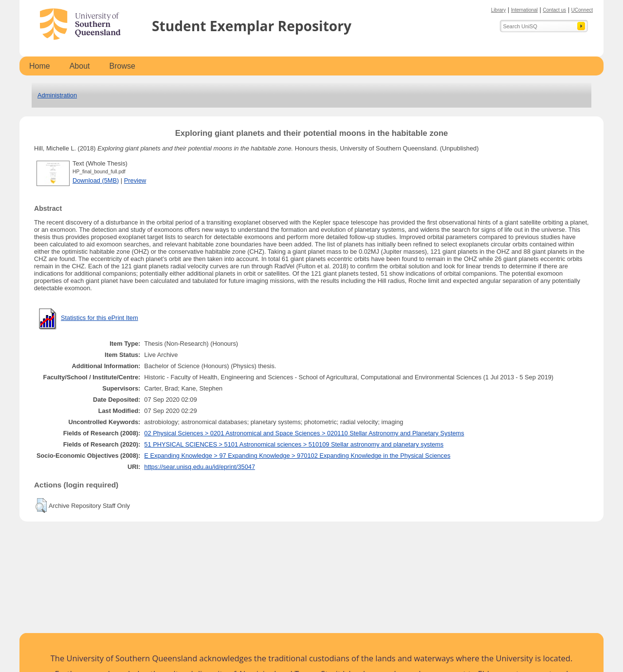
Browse (122, 66)
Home (40, 66)
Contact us (554, 10)
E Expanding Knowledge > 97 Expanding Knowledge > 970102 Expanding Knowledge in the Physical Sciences (297, 456)
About (80, 66)
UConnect (582, 10)
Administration (57, 95)
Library (499, 10)
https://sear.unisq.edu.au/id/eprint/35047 (200, 467)
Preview (135, 180)
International (524, 10)
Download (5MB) (96, 180)
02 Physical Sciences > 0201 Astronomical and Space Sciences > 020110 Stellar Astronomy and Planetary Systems (304, 433)
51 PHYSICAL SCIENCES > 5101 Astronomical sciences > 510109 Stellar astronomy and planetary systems (294, 444)
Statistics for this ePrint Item (100, 318)
